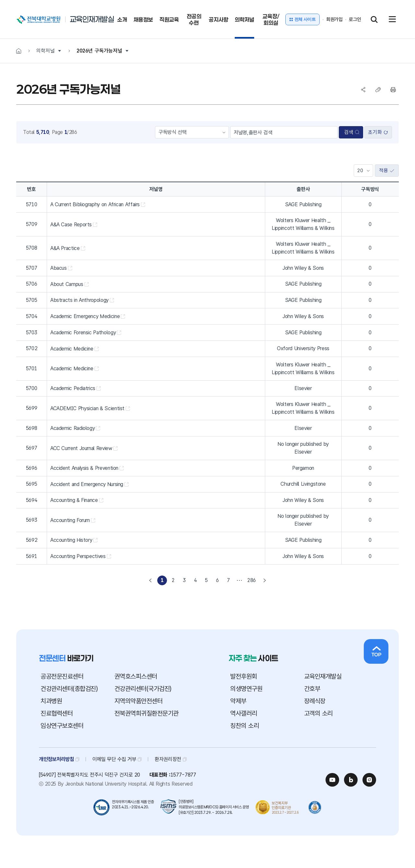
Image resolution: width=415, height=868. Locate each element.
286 (252, 580)
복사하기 (378, 89)
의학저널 (46, 51)
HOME (19, 51)
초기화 (378, 132)
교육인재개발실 (92, 19)
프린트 (393, 89)
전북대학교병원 (24, 16)
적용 (387, 171)
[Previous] (150, 580)
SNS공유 (363, 89)
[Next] (265, 580)
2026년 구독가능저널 (99, 51)
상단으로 (376, 651)
